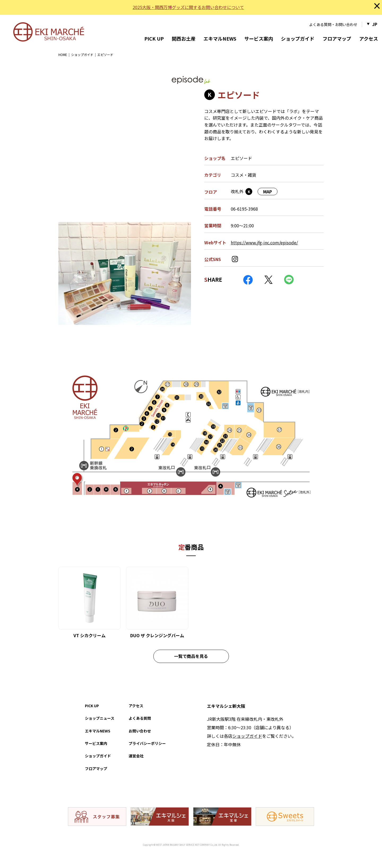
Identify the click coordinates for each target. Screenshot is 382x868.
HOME (63, 55)
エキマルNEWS (220, 38)
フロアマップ (337, 38)
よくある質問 (140, 718)
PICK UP (154, 38)
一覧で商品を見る (191, 656)
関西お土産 (184, 38)
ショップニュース (100, 718)
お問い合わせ (140, 731)
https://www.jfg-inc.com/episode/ (264, 242)
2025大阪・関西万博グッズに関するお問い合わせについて (188, 7)
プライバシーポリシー (147, 743)
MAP (268, 192)
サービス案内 (259, 38)
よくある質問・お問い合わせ (333, 24)
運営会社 (136, 756)
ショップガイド (298, 38)
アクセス (369, 38)
